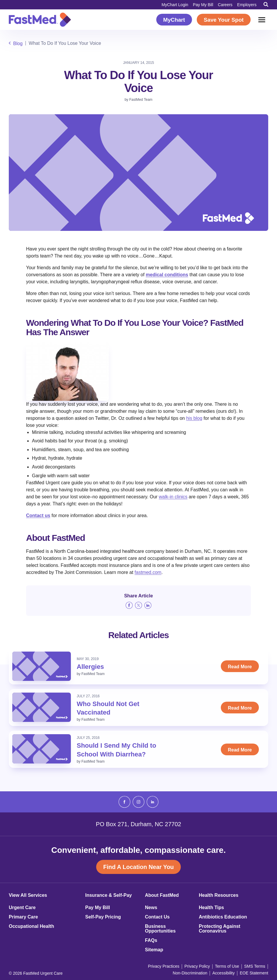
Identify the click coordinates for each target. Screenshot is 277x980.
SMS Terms (255, 966)
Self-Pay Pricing (103, 917)
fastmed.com (148, 572)
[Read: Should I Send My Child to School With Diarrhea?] (42, 749)
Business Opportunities (160, 929)
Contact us (38, 515)
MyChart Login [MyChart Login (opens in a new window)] (175, 5)
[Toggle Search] (266, 4)
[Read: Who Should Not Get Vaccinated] (42, 707)
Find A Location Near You (138, 867)
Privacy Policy (197, 966)
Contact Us (157, 917)
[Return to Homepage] (40, 20)
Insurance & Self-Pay (108, 895)
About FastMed (162, 895)
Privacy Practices (164, 966)
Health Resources (219, 895)
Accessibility (223, 973)
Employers (247, 5)
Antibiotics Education (223, 917)
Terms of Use (227, 966)
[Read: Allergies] (42, 666)
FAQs (151, 940)
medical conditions (167, 275)
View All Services (28, 895)
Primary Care (23, 917)
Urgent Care (22, 908)
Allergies (90, 667)
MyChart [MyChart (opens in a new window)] (174, 20)
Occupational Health (31, 926)
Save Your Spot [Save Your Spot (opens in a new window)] (224, 20)
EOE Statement (254, 973)
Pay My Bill (203, 5)
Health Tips (211, 908)
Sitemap (154, 950)
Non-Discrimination (190, 973)
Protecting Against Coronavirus (220, 929)
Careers (225, 5)
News (151, 908)
